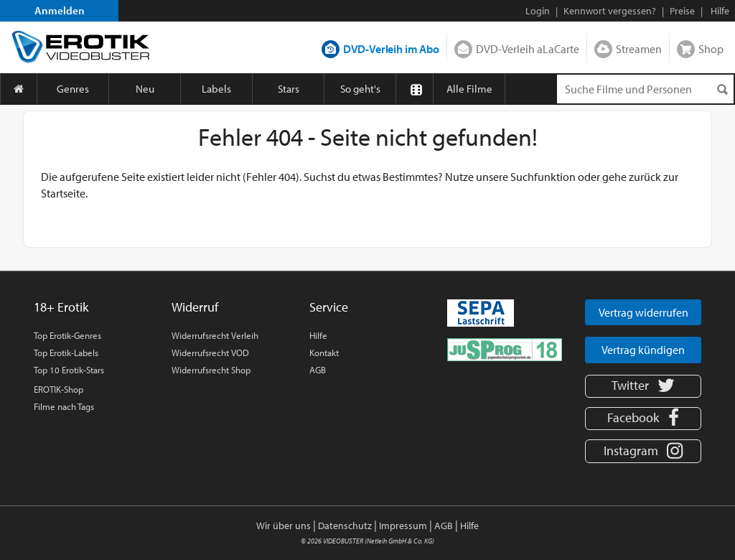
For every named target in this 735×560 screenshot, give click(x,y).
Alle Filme (469, 89)
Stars (289, 89)
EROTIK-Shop (58, 389)
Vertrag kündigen (643, 350)
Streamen (639, 49)
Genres (73, 89)
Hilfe (318, 335)
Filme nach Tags (64, 406)
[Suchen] (722, 89)
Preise (682, 11)
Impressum (403, 526)
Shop (711, 49)
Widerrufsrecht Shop (211, 370)
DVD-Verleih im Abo (391, 49)
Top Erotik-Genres (67, 335)
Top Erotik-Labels (66, 353)
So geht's (360, 89)
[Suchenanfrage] (645, 89)
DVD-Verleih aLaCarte (528, 49)
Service (329, 307)
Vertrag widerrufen (643, 312)
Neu (145, 89)
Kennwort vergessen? (610, 11)
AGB (318, 370)
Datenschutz (345, 526)
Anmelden (60, 10)
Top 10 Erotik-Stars (69, 370)
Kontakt (324, 353)
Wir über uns (284, 526)
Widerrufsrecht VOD (210, 353)
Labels (216, 89)
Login (538, 11)
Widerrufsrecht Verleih (215, 335)
